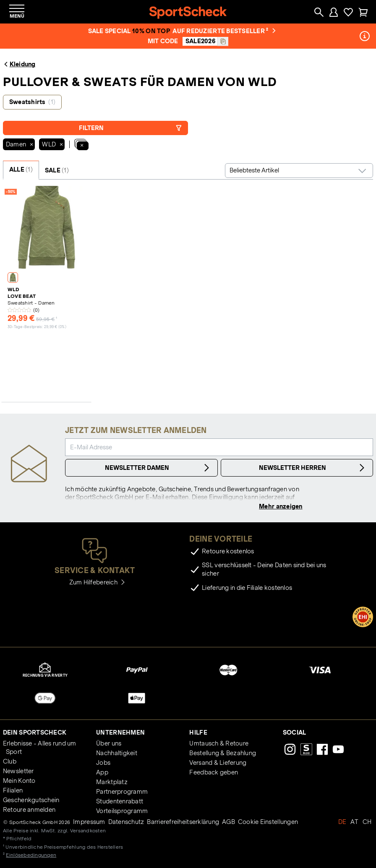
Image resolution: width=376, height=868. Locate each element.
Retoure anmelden (29, 810)
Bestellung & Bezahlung (223, 753)
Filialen (13, 790)
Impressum (89, 822)
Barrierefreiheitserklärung (183, 822)
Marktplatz (112, 782)
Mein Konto (19, 781)
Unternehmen (120, 732)
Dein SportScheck (35, 732)
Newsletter (18, 771)
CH (367, 822)
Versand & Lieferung (218, 763)
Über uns (109, 743)
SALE (57, 170)
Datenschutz (126, 822)
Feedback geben (214, 772)
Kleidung (19, 64)
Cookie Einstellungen (268, 822)
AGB (228, 822)
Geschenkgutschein (31, 800)
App (102, 772)
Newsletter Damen (158, 468)
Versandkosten (88, 830)
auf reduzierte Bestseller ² (224, 31)
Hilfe (198, 732)
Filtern (131, 128)
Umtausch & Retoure (219, 743)
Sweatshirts (32, 102)
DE (342, 822)
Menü (17, 16)
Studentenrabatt (120, 801)
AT (354, 822)
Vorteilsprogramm (122, 811)
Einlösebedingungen (31, 855)
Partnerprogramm (122, 792)
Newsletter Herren (313, 468)
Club (10, 761)
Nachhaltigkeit (117, 753)
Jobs (103, 763)
